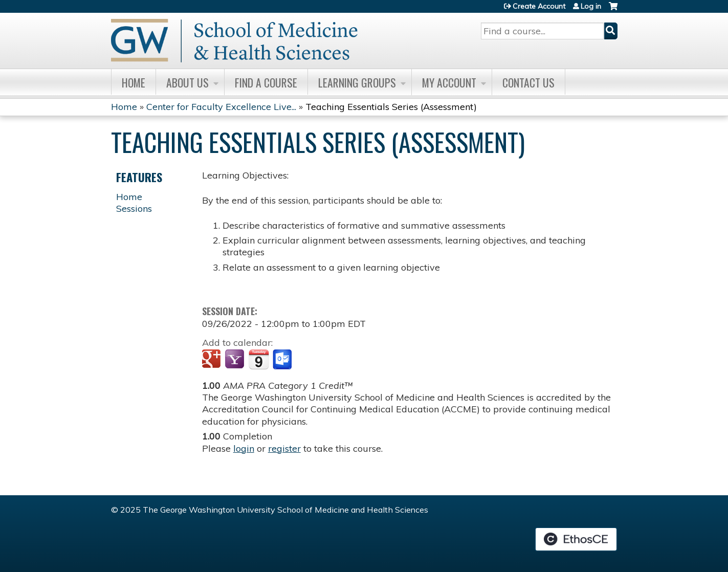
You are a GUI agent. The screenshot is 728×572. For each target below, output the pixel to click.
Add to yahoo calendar (236, 360)
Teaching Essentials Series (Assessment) (391, 107)
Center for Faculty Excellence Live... (221, 107)
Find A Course (266, 82)
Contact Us (528, 82)
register (284, 448)
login (244, 448)
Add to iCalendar (259, 359)
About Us (187, 82)
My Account (449, 82)
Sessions (134, 208)
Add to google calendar (213, 360)
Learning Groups (357, 82)
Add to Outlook (283, 360)
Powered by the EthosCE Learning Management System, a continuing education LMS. (576, 539)
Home (134, 82)
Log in (591, 6)
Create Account (539, 6)
